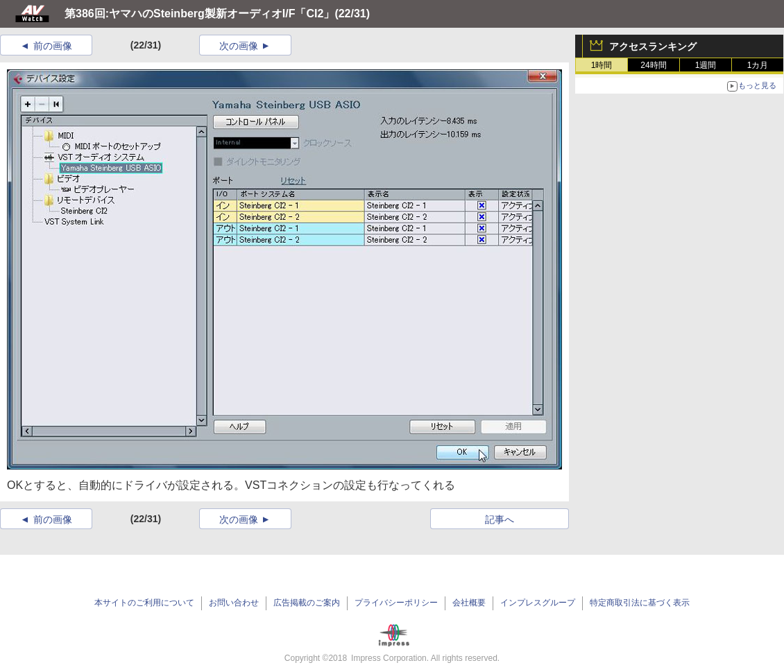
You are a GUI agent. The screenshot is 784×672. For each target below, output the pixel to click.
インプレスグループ (538, 603)
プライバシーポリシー (396, 603)
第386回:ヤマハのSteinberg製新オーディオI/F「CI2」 (199, 14)
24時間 (653, 65)
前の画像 (53, 46)
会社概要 (469, 603)
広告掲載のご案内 (307, 603)
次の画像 (239, 46)
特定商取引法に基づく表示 (640, 603)
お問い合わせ (234, 603)
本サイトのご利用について (144, 603)
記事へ (500, 519)
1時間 (602, 65)
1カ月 (758, 65)
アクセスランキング (653, 46)
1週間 (706, 65)
